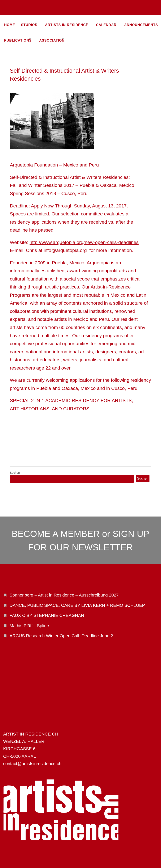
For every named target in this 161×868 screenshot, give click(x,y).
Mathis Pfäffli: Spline (29, 620)
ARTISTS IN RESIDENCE (74, 23)
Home (10, 23)
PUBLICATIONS (60, 36)
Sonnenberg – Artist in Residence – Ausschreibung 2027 (64, 589)
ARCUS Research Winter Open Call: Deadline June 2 (61, 630)
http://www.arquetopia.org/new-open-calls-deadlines (84, 236)
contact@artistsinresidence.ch (32, 758)
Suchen (15, 467)
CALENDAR (118, 23)
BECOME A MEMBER (56, 528)
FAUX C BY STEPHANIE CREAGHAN (47, 610)
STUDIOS (32, 23)
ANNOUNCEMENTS (21, 36)
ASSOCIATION (99, 36)
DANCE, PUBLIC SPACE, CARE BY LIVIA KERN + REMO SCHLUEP (77, 599)
